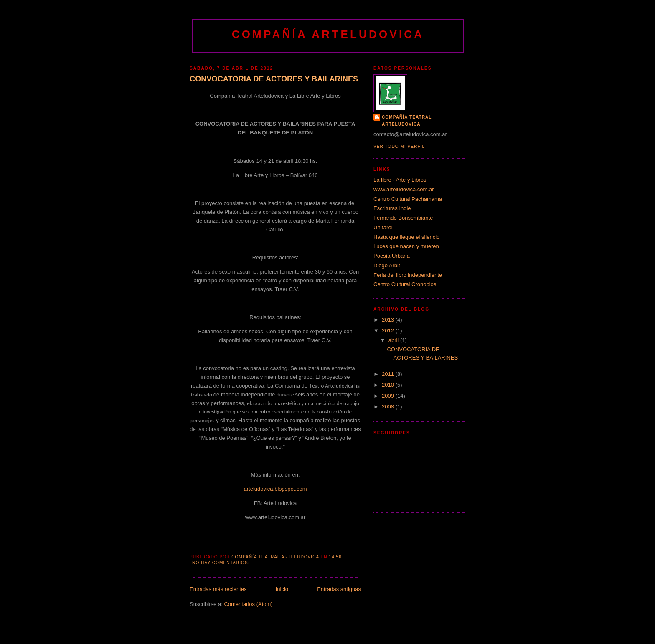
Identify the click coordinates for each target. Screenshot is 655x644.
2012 (389, 331)
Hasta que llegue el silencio (406, 237)
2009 (389, 396)
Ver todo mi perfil (399, 146)
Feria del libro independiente (408, 275)
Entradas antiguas (339, 589)
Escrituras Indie (392, 208)
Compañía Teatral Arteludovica (407, 120)
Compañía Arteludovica (328, 34)
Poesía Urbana (392, 256)
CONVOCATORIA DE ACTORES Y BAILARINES (274, 79)
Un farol (383, 227)
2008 (389, 407)
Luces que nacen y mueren (406, 246)
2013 (389, 320)
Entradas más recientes (218, 589)
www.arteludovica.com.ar (404, 189)
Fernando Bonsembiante (403, 218)
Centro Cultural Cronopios (405, 284)
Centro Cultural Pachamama (408, 199)
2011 (389, 374)
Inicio (282, 589)
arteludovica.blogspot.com (275, 489)
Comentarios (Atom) (248, 604)
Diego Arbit (387, 265)
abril (394, 340)
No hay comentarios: (222, 563)
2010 (389, 385)
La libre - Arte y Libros (400, 180)
